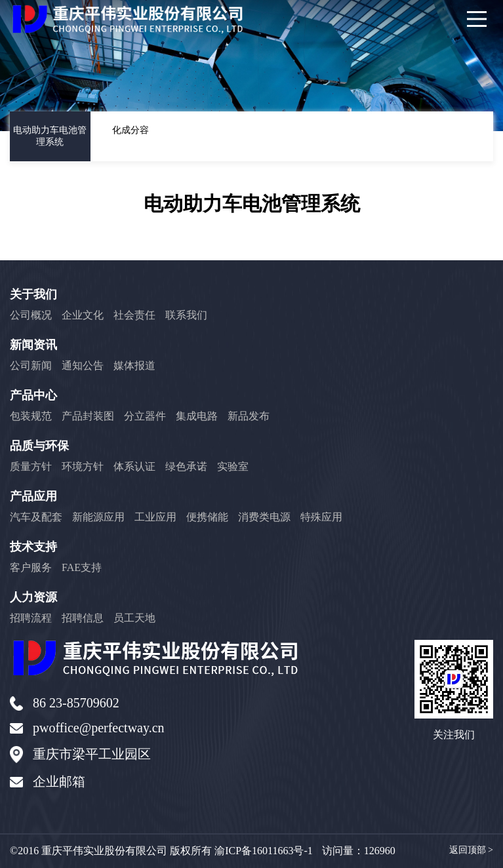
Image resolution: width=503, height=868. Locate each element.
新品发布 (249, 416)
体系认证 (134, 466)
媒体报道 (134, 365)
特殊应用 (321, 517)
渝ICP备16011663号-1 (264, 851)
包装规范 (31, 416)
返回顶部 (471, 850)
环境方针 (83, 466)
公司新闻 (31, 365)
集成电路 (197, 416)
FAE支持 (82, 567)
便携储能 (207, 517)
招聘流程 (31, 618)
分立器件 (145, 416)
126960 (380, 851)
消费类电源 (264, 517)
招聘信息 (83, 618)
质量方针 (31, 466)
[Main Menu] (477, 19)
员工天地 (134, 618)
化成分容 (131, 130)
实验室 (233, 466)
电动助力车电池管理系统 (50, 136)
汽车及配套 (36, 517)
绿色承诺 (186, 466)
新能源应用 (98, 517)
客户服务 (31, 567)
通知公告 (83, 365)
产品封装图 (88, 416)
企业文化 (83, 315)
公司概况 (31, 315)
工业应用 (155, 517)
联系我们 (186, 315)
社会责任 (134, 315)
